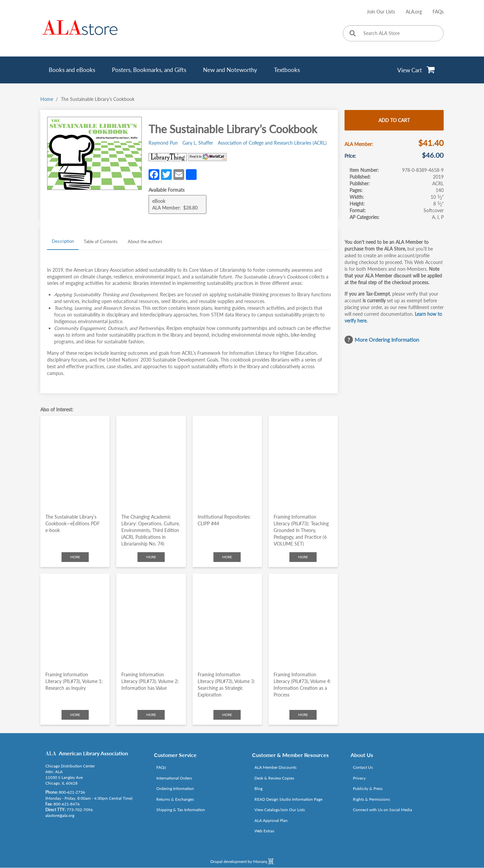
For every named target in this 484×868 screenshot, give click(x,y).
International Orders (174, 778)
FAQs (438, 12)
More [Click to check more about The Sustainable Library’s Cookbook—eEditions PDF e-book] (75, 557)
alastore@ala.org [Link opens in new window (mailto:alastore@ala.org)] (60, 815)
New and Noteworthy (230, 70)
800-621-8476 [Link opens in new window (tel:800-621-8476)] (67, 804)
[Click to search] (353, 34)
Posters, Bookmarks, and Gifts (149, 70)
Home (47, 99)
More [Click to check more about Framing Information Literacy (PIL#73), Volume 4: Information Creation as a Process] (303, 715)
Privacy (359, 778)
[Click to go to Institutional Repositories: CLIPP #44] (227, 462)
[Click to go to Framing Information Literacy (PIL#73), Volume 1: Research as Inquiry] (75, 620)
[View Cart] (416, 70)
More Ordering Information (387, 339)
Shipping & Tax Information (181, 810)
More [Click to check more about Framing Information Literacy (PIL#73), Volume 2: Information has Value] (151, 715)
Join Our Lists (381, 12)
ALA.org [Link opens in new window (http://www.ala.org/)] (414, 12)
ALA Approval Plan (271, 820)
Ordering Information (175, 788)
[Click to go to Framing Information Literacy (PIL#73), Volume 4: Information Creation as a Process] (303, 620)
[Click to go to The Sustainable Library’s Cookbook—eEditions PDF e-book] (75, 462)
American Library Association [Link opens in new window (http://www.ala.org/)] (93, 753)
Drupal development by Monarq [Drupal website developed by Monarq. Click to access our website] (242, 861)
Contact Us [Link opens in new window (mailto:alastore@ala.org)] (363, 767)
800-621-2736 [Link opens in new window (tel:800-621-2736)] (72, 792)
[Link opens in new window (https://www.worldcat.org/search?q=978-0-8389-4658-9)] (207, 157)
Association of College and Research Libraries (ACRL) (272, 143)
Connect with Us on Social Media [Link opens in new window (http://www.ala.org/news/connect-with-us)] (382, 810)
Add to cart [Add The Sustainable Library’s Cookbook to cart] (394, 120)
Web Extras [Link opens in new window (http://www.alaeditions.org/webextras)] (264, 831)
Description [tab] (63, 241)
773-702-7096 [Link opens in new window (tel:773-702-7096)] (80, 810)
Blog (258, 788)
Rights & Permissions (371, 799)
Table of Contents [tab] (101, 241)
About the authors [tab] (145, 241)
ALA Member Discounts (275, 767)
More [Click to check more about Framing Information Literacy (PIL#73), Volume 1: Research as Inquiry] (75, 715)
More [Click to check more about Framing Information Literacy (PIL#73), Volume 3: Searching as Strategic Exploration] (227, 715)
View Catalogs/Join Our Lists (280, 810)
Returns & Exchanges (175, 799)
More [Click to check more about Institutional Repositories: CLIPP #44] (227, 557)
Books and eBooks (72, 70)
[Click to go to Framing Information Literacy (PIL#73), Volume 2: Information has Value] (151, 620)
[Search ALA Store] (393, 33)
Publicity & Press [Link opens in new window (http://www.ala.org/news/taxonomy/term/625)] (368, 788)
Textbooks (287, 70)
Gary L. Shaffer (198, 143)
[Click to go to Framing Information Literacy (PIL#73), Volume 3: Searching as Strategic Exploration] (227, 620)
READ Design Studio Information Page (288, 799)
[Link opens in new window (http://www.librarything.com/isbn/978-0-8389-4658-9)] (168, 157)
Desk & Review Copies (274, 778)
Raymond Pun (163, 143)
